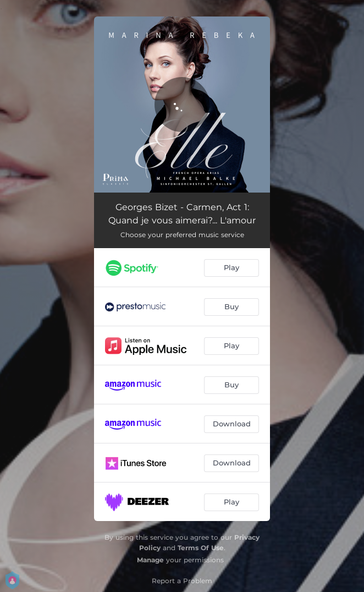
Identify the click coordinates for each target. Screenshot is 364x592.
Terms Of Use (201, 548)
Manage (150, 560)
